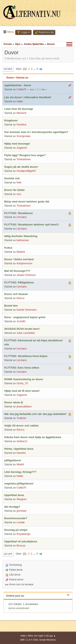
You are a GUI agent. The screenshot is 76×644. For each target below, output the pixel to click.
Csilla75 (21, 89)
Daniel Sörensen (27, 310)
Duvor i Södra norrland (19, 259)
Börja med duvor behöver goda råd (27, 202)
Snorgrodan (24, 136)
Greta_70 (22, 383)
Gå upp (8, 554)
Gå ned (8, 69)
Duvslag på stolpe (16, 530)
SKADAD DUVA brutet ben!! (22, 329)
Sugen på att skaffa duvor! (21, 167)
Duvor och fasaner (16, 294)
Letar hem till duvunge (19, 109)
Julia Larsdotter (26, 333)
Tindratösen (24, 159)
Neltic (20, 476)
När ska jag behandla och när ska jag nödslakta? (35, 414)
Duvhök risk (12, 178)
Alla (43, 90)
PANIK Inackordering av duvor (24, 379)
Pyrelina (21, 125)
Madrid (21, 252)
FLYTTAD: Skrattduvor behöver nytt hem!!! (32, 225)
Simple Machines (48, 640)
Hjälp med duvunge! (17, 144)
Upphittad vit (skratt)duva (21, 541)
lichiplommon (25, 263)
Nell (19, 182)
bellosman (23, 240)
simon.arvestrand (19, 608)
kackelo (21, 453)
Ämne (10, 78)
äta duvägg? (12, 507)
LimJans (22, 217)
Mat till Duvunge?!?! (17, 271)
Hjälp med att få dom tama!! (22, 391)
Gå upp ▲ (51, 636)
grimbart (22, 511)
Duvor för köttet (14, 190)
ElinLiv (21, 298)
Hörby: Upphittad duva (19, 449)
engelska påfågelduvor (19, 484)
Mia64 (20, 464)
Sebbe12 (22, 441)
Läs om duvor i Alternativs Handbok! (28, 97)
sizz (19, 194)
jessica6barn (24, 406)
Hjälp (23, 636)
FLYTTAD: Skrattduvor (19, 213)
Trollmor (21, 418)
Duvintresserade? (16, 518)
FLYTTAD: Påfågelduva (19, 282)
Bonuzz (21, 546)
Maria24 (21, 113)
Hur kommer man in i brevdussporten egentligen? (36, 132)
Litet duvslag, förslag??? (20, 472)
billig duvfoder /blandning (21, 236)
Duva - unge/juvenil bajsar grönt (25, 317)
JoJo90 (21, 321)
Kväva (8, 248)
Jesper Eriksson (26, 275)
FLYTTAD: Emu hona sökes (22, 368)
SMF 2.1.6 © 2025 (29, 640)
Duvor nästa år (14, 402)
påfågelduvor (13, 460)
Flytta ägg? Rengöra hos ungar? (25, 155)
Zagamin (22, 148)
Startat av (22, 78)
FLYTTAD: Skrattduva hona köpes (26, 356)
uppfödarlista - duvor (18, 85)
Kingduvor (11, 120)
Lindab (21, 522)
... (35, 69)
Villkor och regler (35, 636)
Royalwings (24, 534)
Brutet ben (11, 306)
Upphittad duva (14, 495)
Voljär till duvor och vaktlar (21, 426)
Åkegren (22, 499)
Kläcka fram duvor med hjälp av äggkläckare (33, 437)
